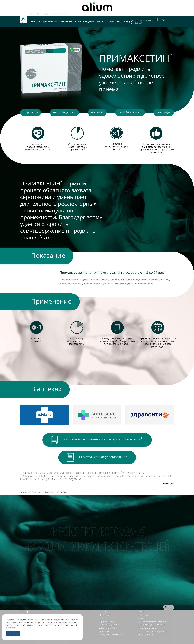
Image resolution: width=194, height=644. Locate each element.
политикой (11, 628)
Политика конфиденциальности (152, 629)
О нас (33, 14)
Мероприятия (50, 22)
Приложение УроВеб (58, 14)
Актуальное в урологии (109, 633)
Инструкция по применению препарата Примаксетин (97, 440)
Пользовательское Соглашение (153, 639)
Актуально (115, 22)
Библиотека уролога (108, 636)
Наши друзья (144, 623)
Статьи (102, 626)
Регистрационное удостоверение (97, 458)
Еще (126, 22)
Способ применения (130, 113)
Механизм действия (65, 113)
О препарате (32, 113)
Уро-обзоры (66, 22)
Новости (36, 22)
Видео (141, 620)
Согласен (13, 633)
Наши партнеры (43, 14)
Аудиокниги (104, 639)
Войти (170, 22)
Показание (97, 113)
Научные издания (84, 22)
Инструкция (163, 113)
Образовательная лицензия (111, 642)
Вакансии (102, 22)
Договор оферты (146, 642)
